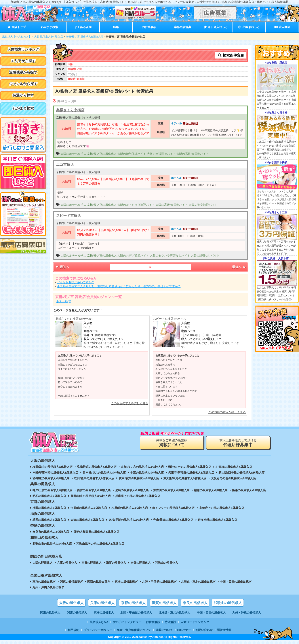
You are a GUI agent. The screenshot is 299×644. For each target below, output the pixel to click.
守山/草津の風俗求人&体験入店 (173, 520)
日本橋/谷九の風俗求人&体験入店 (104, 473)
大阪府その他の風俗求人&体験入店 (233, 478)
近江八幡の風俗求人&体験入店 (217, 520)
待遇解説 (170, 622)
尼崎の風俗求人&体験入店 (132, 490)
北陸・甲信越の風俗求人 (136, 613)
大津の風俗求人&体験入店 (87, 520)
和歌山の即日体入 (167, 563)
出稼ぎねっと (249, 27)
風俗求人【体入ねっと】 (17, 37)
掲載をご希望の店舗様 (172, 443)
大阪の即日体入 (43, 563)
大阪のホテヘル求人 (73, 154)
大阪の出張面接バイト (161, 154)
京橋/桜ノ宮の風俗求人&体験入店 (142, 467)
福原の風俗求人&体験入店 (211, 490)
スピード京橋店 (69, 216)
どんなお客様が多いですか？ (76, 282)
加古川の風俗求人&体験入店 (171, 490)
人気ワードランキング (195, 622)
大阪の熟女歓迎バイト (203, 205)
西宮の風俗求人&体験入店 (94, 490)
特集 (116, 27)
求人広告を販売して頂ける (238, 443)
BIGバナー (184, 630)
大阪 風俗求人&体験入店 (49, 37)
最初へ (62, 267)
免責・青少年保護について (134, 630)
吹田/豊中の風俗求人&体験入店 (94, 478)
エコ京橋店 (65, 165)
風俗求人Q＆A (99, 622)
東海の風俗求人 (104, 613)
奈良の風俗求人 (195, 603)
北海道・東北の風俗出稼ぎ (198, 582)
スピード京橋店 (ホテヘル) (170, 319)
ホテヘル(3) (64, 301)
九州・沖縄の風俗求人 (247, 613)
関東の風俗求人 (50, 613)
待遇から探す (23, 95)
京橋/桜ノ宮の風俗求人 (102, 154)
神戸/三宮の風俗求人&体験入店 (53, 490)
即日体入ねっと (216, 27)
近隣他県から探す (23, 72)
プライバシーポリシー (98, 630)
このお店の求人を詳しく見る (130, 403)
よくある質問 (83, 27)
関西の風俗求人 (77, 613)
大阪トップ (16, 27)
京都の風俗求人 (133, 603)
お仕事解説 (149, 27)
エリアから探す (23, 61)
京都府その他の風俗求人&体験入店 (222, 508)
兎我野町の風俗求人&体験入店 (97, 467)
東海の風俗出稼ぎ (126, 582)
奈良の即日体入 (141, 563)
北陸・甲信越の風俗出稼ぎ (159, 582)
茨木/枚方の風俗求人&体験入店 (139, 478)
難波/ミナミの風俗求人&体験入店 (190, 467)
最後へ (239, 267)
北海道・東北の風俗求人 (174, 613)
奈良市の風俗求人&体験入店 (51, 532)
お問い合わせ (204, 630)
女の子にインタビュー (127, 622)
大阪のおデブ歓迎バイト (133, 256)
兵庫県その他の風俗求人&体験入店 (138, 496)
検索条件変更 (231, 55)
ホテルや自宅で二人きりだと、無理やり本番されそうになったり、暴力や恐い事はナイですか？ (119, 286)
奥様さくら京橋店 (70, 110)
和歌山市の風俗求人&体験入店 (52, 544)
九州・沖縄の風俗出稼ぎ (48, 587)
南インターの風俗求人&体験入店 (173, 508)
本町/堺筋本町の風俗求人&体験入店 (55, 473)
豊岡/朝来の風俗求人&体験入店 (91, 496)
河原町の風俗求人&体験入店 (89, 508)
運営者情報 (224, 630)
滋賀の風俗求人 (164, 603)
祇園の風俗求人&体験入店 (49, 508)
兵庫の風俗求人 (102, 603)
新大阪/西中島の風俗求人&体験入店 (242, 473)
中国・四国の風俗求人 (211, 613)
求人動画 (282, 27)
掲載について (164, 630)
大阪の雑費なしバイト (205, 256)
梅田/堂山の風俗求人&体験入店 (53, 467)
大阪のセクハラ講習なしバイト (170, 256)
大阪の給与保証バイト (132, 154)
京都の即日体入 (92, 563)
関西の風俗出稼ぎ (99, 582)
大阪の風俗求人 (71, 603)
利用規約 (73, 630)
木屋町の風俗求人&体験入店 (130, 508)
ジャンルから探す (23, 84)
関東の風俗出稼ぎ (71, 582)
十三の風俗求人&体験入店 (147, 473)
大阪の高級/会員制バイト (193, 154)
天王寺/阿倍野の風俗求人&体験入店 (191, 473)
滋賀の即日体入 (116, 563)
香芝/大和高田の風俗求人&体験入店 (96, 532)
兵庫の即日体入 (67, 563)
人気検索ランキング (23, 49)
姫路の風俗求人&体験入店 (249, 490)
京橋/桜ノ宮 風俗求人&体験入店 (85, 37)
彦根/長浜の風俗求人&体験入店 (129, 520)
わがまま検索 (50, 27)
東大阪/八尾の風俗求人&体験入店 (185, 478)
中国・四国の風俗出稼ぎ (236, 582)
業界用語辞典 (183, 27)
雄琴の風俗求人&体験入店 (49, 520)
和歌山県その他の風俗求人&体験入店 (100, 544)
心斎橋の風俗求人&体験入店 (234, 467)
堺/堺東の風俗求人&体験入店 (51, 478)
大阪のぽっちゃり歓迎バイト (136, 205)
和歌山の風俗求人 (228, 603)
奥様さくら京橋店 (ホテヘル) (74, 319)
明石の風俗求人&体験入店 (49, 496)
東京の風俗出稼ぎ (44, 582)
